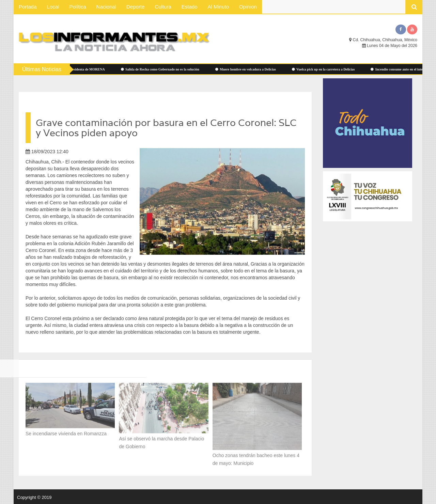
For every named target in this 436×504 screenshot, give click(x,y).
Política (77, 7)
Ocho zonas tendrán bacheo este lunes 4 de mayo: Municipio (256, 457)
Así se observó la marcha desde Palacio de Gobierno (161, 440)
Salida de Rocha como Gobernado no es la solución (164, 69)
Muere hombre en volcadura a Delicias (249, 69)
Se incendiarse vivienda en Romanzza (66, 431)
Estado (190, 7)
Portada (28, 7)
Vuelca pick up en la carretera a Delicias (327, 69)
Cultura (163, 7)
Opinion (248, 7)
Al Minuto (218, 7)
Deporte (135, 7)
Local (53, 7)
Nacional (106, 7)
